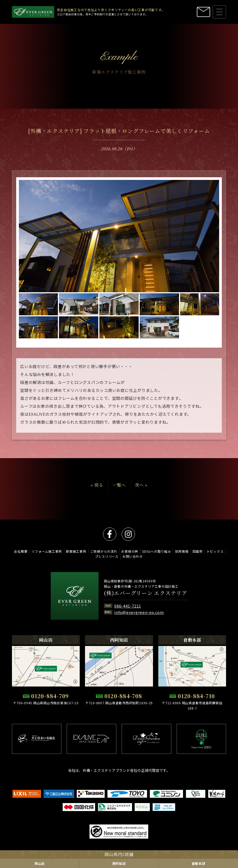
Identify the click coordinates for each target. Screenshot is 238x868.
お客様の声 (130, 551)
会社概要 (21, 551)
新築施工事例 (76, 551)
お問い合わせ (133, 556)
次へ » (141, 493)
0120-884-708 (123, 696)
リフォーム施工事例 (47, 551)
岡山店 (40, 863)
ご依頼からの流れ (104, 551)
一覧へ (119, 493)
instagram (128, 534)
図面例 (198, 551)
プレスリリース (107, 556)
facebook (110, 534)
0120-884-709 (50, 696)
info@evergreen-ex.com (139, 612)
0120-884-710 (196, 696)
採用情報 (182, 551)
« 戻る (97, 493)
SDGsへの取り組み (157, 551)
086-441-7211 (128, 606)
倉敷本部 (199, 863)
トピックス (215, 551)
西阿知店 (119, 863)
